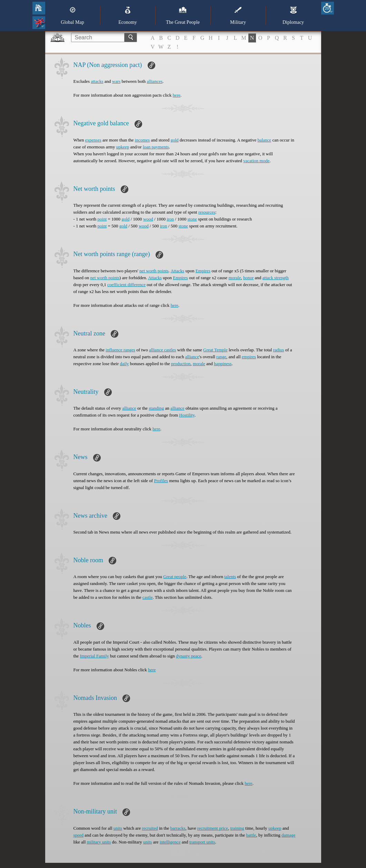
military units (99, 842)
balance (264, 140)
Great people (175, 577)
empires (249, 357)
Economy (128, 16)
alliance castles (162, 350)
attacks (97, 81)
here (177, 95)
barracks (178, 828)
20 (327, 8)
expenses (93, 140)
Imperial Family (95, 656)
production (181, 364)
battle (251, 835)
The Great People (183, 16)
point (102, 219)
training (237, 828)
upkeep (123, 147)
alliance (192, 357)
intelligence (170, 842)
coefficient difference (126, 285)
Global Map (72, 16)
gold (174, 140)
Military (238, 16)
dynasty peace (189, 656)
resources (207, 212)
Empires (203, 271)
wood (148, 219)
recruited (150, 828)
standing (156, 408)
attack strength (276, 278)
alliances (155, 81)
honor (248, 278)
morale (235, 278)
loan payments (156, 147)
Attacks (177, 271)
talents (230, 577)
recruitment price (213, 828)
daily (125, 364)
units (118, 828)
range (221, 357)
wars (116, 81)
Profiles (161, 481)
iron (170, 219)
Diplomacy (293, 16)
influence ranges (120, 350)
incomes (142, 140)
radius (279, 350)
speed (79, 835)
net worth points (154, 271)
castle (148, 597)
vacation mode (256, 161)
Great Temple (215, 350)
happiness (223, 364)
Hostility (187, 415)
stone (192, 219)
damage (288, 835)
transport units (202, 842)
